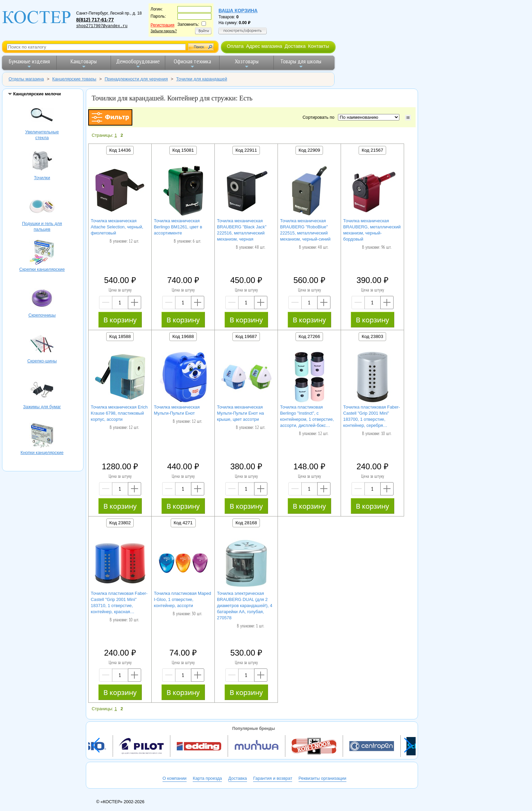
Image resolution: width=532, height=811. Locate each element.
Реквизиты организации (322, 778)
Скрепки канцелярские (42, 253)
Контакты (319, 46)
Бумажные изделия (29, 63)
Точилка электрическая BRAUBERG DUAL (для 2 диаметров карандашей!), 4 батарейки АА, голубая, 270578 (245, 606)
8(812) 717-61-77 (95, 20)
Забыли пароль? (164, 31)
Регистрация (163, 25)
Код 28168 (246, 523)
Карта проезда (207, 778)
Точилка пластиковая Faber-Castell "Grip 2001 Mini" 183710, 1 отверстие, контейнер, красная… (119, 602)
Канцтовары (84, 63)
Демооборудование (138, 63)
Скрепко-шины (42, 345)
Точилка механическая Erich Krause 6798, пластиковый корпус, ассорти (119, 413)
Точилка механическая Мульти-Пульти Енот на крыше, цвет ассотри (241, 413)
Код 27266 (309, 336)
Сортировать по (320, 117)
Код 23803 (372, 336)
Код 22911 (246, 150)
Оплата (235, 46)
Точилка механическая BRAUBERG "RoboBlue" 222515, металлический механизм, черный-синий (305, 230)
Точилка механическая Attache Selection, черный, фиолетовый (117, 227)
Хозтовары (247, 63)
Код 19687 (246, 336)
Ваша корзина (238, 11)
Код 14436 (120, 150)
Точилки (42, 162)
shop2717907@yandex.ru (102, 26)
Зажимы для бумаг (42, 391)
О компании (175, 778)
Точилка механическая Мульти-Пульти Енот (177, 410)
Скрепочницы (42, 299)
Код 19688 (183, 336)
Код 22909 (309, 150)
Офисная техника (192, 63)
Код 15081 (183, 150)
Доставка (295, 46)
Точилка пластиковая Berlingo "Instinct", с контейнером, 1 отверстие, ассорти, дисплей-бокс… (307, 416)
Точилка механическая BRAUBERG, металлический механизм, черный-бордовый (372, 230)
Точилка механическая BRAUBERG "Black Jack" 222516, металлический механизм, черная (242, 230)
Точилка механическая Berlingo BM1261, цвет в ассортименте (178, 227)
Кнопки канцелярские (42, 436)
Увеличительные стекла (42, 116)
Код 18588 (120, 336)
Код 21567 (372, 150)
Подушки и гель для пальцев (42, 207)
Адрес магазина (264, 46)
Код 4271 (183, 523)
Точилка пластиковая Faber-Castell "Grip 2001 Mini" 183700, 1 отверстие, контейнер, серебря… (372, 416)
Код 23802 (120, 523)
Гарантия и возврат (273, 778)
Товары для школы (301, 63)
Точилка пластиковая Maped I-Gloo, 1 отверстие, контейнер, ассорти (183, 599)
